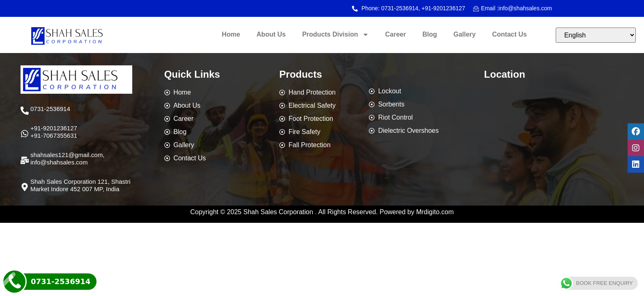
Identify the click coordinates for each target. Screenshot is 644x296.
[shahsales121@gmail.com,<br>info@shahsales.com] (25, 160)
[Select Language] (596, 35)
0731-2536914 (50, 109)
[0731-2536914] (25, 111)
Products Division (336, 35)
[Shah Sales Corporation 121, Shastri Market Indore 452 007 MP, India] (25, 187)
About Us (271, 34)
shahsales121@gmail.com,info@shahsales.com (67, 158)
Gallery (465, 34)
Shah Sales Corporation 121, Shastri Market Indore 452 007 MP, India (80, 185)
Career (396, 34)
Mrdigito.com (435, 212)
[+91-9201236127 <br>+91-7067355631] (25, 134)
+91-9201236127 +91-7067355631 (54, 132)
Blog (430, 34)
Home (231, 34)
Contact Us (509, 34)
